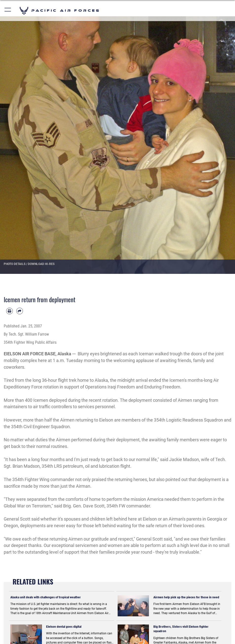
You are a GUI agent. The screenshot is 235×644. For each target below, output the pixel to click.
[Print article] (9, 311)
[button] (8, 10)
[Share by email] (20, 311)
